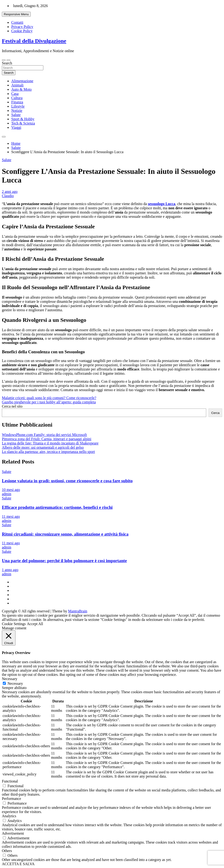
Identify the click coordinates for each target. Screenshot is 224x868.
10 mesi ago (11, 490)
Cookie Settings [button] (14, 624)
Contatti (17, 22)
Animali (17, 85)
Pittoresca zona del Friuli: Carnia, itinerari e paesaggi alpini (47, 439)
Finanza (17, 102)
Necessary (15, 683)
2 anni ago (10, 192)
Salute (16, 115)
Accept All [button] (35, 624)
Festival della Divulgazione (34, 41)
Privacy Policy (22, 27)
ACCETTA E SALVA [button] (18, 864)
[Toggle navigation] (4, 60)
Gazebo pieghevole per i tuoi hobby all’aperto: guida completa (49, 402)
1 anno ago (10, 570)
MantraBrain (78, 611)
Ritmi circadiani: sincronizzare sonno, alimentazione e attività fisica (65, 534)
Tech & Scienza (23, 123)
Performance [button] (11, 799)
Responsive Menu (16, 14)
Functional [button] (10, 781)
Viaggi (16, 127)
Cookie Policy (22, 31)
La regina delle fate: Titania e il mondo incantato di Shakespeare (50, 443)
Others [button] (7, 851)
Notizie (17, 111)
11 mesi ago (11, 516)
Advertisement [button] (13, 833)
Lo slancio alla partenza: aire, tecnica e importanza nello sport (48, 452)
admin (7, 494)
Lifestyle (18, 106)
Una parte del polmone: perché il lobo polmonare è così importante (64, 561)
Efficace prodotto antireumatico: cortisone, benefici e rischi (57, 507)
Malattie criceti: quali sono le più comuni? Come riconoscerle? (49, 398)
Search (7, 63)
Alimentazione (22, 81)
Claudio (8, 196)
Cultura (17, 98)
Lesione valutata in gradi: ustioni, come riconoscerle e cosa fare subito (67, 481)
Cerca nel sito (12, 406)
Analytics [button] (9, 816)
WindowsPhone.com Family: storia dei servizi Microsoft (44, 435)
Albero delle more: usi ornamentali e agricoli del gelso (43, 447)
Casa (15, 94)
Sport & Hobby (23, 119)
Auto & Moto (21, 89)
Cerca (215, 413)
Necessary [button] (10, 679)
